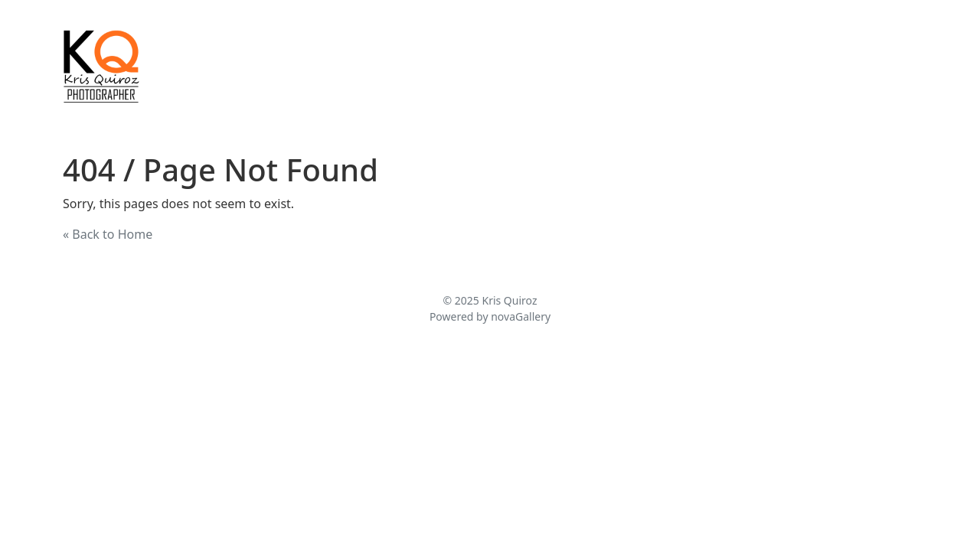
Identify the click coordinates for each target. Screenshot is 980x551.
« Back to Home (108, 234)
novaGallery (521, 316)
